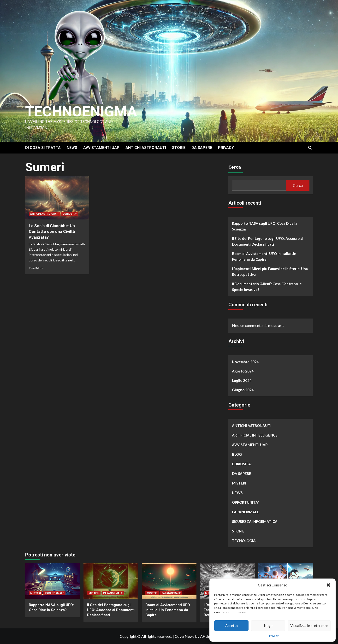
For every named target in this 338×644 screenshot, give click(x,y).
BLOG (237, 454)
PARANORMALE (246, 512)
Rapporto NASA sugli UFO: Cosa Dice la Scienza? (265, 226)
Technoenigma (81, 111)
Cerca (235, 167)
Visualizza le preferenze (309, 626)
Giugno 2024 (243, 390)
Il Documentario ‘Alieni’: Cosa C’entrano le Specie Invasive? (267, 287)
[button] (328, 585)
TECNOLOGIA (244, 541)
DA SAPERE (202, 148)
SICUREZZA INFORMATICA (255, 521)
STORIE (179, 148)
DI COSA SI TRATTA (43, 148)
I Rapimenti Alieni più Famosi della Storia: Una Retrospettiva (270, 272)
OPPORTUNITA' (245, 502)
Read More (36, 268)
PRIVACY (226, 148)
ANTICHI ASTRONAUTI (146, 148)
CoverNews (184, 636)
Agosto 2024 (243, 371)
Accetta (231, 626)
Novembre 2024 (245, 362)
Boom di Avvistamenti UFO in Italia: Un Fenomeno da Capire (264, 256)
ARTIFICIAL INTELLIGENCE (255, 435)
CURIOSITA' (70, 214)
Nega (268, 626)
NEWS (72, 148)
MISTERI (239, 483)
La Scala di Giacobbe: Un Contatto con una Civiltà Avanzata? (52, 231)
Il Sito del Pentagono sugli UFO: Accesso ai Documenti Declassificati (268, 241)
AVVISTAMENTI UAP (101, 148)
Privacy (274, 636)
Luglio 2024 (242, 380)
